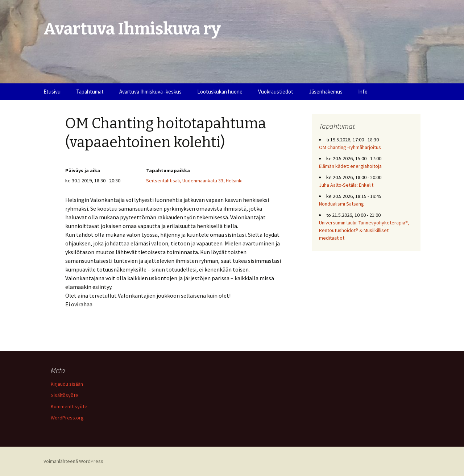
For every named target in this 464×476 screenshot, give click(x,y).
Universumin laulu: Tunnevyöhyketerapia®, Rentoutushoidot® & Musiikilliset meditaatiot (364, 230)
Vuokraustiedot (276, 92)
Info (363, 92)
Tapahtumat (90, 92)
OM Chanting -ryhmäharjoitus (350, 147)
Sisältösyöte (65, 395)
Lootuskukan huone (220, 92)
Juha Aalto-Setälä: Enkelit (346, 185)
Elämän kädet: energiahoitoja (350, 166)
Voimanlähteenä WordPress (73, 461)
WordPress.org (67, 418)
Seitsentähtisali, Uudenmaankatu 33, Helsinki (194, 181)
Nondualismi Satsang (341, 204)
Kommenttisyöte (69, 406)
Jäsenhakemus (326, 92)
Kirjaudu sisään (67, 384)
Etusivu (52, 92)
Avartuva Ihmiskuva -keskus (150, 92)
